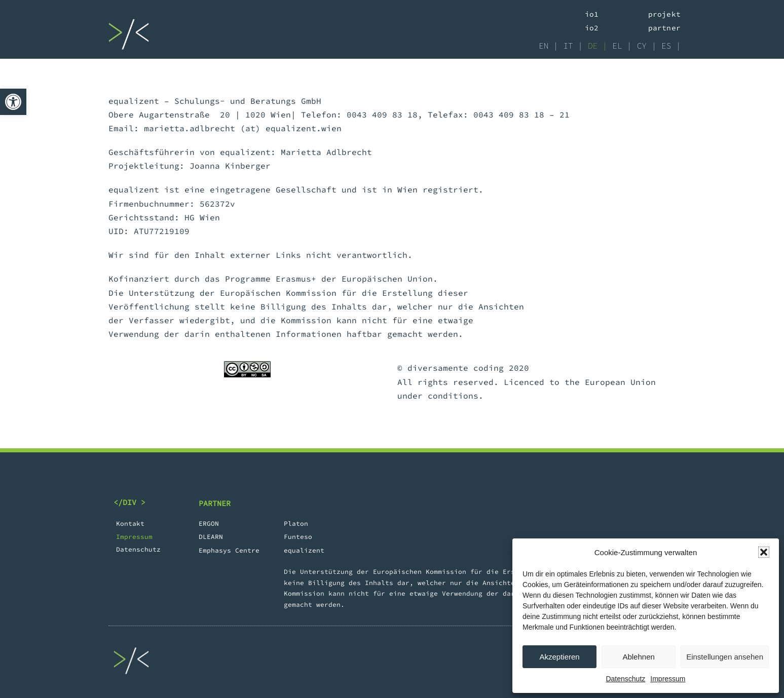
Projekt (664, 14)
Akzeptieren (559, 657)
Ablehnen (638, 657)
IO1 (592, 14)
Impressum (668, 679)
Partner (664, 28)
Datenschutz (625, 679)
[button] (13, 102)
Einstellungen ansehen (725, 657)
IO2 (592, 28)
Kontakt (130, 523)
